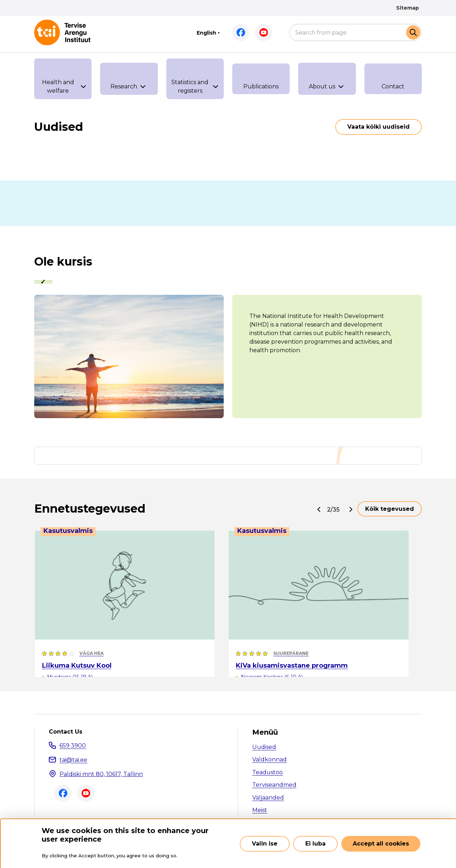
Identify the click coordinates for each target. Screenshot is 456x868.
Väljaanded (268, 798)
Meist (260, 811)
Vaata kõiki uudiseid (379, 127)
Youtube (264, 32)
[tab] (45, 282)
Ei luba (315, 844)
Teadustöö (268, 773)
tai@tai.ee (73, 761)
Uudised (264, 748)
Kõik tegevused (390, 510)
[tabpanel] (228, 357)
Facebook (241, 32)
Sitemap (408, 8)
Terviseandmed (274, 786)
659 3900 (73, 746)
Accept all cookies (381, 844)
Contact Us (66, 733)
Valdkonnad (270, 761)
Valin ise (265, 844)
